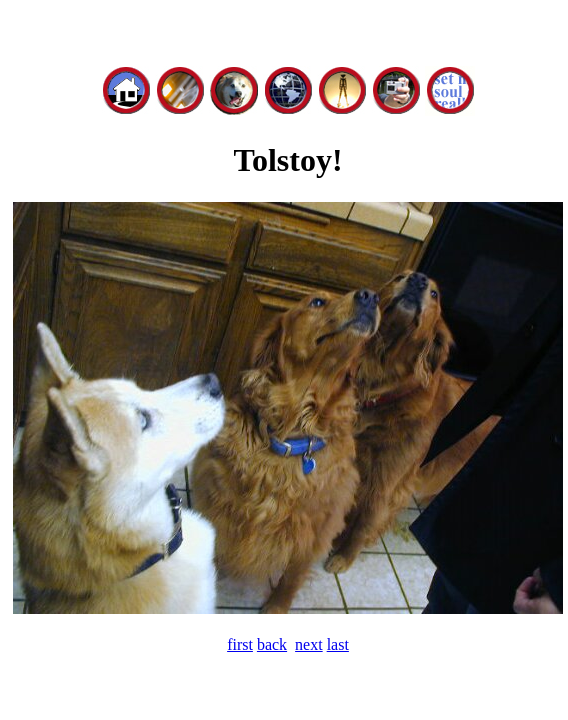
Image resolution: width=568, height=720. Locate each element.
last (338, 644)
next (309, 644)
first (240, 644)
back (272, 644)
